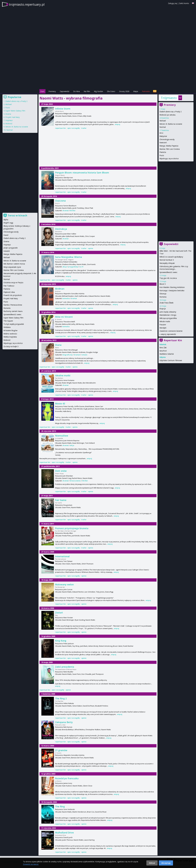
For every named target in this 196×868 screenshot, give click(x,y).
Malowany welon (64, 584)
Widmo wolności (10, 334)
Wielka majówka (10, 337)
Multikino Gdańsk (167, 354)
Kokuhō (7, 251)
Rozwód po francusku (67, 778)
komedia (66, 298)
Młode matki (165, 321)
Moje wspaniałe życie (12, 267)
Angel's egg (8, 223)
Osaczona (60, 201)
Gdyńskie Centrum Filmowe (171, 360)
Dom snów (61, 471)
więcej (118, 124)
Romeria (163, 297)
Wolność (9, 124)
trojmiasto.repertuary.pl (27, 4)
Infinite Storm (63, 109)
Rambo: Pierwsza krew (13, 305)
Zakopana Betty (64, 722)
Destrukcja (61, 229)
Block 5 (162, 284)
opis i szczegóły (74, 128)
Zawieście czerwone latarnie (171, 331)
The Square (8, 321)
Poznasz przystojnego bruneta (72, 528)
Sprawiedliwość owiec (168, 272)
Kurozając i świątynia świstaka (172, 290)
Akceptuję (166, 863)
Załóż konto (184, 3)
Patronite (146, 91)
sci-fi (81, 267)
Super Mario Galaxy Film (15, 111)
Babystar (163, 136)
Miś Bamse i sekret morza (14, 264)
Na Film (87, 91)
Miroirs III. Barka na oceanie (171, 124)
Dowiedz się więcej (31, 864)
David (6, 235)
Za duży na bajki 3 (11, 346)
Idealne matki (63, 375)
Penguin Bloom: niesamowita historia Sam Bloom (82, 173)
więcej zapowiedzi (168, 334)
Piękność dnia (9, 292)
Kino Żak (163, 348)
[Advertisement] (98, 71)
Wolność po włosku (167, 115)
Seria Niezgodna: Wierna (69, 257)
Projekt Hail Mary (12, 117)
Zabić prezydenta (65, 667)
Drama (8, 114)
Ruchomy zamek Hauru (13, 311)
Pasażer (163, 325)
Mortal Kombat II (167, 260)
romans (84, 355)
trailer (84, 128)
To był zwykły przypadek (14, 324)
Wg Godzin (98, 91)
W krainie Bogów (10, 330)
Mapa (136, 91)
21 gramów (61, 750)
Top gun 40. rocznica (168, 278)
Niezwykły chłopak (167, 263)
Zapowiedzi (64, 91)
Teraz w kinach (17, 215)
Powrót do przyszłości (13, 295)
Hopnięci (9, 120)
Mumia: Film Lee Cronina (170, 149)
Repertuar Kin (173, 340)
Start (42, 91)
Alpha (6, 220)
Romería (7, 308)
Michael (163, 121)
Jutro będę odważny (168, 312)
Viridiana (7, 327)
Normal (163, 127)
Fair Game (61, 500)
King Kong (61, 641)
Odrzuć (152, 863)
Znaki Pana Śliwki (166, 303)
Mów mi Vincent (64, 317)
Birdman (60, 289)
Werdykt (163, 328)
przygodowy (73, 267)
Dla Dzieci (111, 91)
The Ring (60, 806)
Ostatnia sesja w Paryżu (13, 282)
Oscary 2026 (124, 91)
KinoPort (163, 351)
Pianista (163, 152)
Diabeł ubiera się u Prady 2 (170, 112)
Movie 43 (60, 404)
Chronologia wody (167, 139)
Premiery (52, 91)
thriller (73, 211)
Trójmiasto (169, 98)
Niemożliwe (62, 436)
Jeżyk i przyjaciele (11, 248)
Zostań (59, 613)
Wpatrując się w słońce (169, 159)
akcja (65, 267)
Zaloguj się (172, 3)
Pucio (162, 155)
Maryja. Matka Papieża (169, 146)
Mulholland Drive (64, 833)
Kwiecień (163, 143)
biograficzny (67, 355)
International (62, 556)
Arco (161, 133)
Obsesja (163, 294)
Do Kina (76, 91)
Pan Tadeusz (9, 286)
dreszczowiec (75, 481)
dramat (65, 211)
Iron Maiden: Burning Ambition (172, 287)
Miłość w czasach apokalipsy (171, 257)
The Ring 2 (61, 698)
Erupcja (163, 309)
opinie (91, 248)
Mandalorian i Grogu (168, 315)
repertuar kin (60, 128)
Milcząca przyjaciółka (168, 318)
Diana (58, 345)
